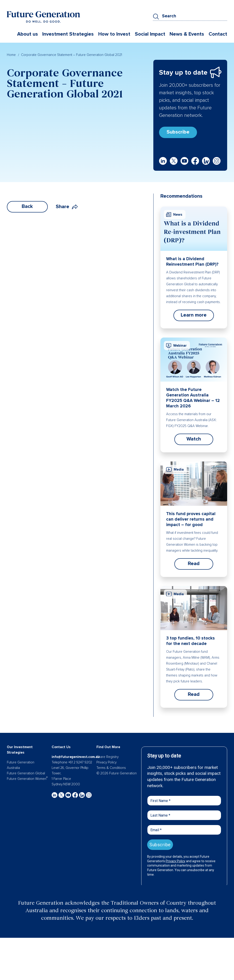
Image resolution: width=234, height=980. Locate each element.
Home (11, 55)
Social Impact (150, 34)
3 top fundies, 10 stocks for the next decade (190, 641)
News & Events (187, 34)
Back (27, 206)
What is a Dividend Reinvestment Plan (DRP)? (192, 262)
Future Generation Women (27, 779)
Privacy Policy (106, 762)
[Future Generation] (43, 17)
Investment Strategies (68, 34)
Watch (194, 439)
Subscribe (178, 132)
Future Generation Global (26, 773)
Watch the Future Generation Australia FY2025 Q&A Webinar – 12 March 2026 (193, 398)
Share (67, 207)
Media (175, 469)
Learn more (194, 315)
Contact (218, 34)
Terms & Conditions (111, 768)
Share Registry (108, 757)
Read (194, 564)
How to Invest (114, 34)
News (174, 215)
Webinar (176, 346)
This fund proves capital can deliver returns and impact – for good (191, 519)
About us (28, 34)
